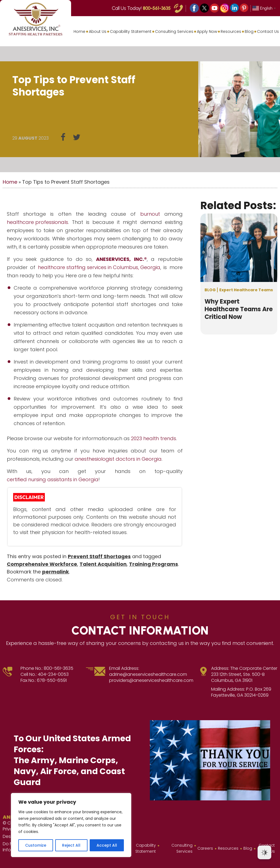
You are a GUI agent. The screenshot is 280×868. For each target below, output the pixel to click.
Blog (249, 31)
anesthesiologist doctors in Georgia (118, 459)
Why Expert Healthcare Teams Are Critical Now (239, 309)
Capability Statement (131, 31)
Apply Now (207, 31)
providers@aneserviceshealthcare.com (151, 680)
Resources (231, 31)
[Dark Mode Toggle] (264, 852)
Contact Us (268, 31)
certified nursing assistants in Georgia (53, 479)
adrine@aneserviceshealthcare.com (148, 674)
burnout (150, 214)
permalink (56, 572)
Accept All (107, 845)
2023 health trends (154, 438)
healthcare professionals (37, 222)
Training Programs (154, 564)
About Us (98, 31)
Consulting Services (174, 31)
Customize (36, 845)
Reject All (71, 845)
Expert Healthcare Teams (246, 290)
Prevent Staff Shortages (99, 556)
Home (79, 31)
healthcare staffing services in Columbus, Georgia (99, 267)
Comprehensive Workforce (42, 564)
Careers (205, 848)
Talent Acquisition (103, 564)
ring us (40, 451)
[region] (71, 825)
